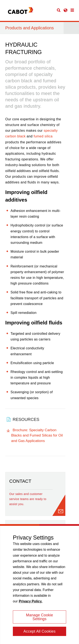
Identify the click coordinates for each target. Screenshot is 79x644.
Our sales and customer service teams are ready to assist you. (28, 499)
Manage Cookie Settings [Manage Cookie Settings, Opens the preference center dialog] (39, 619)
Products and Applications (29, 28)
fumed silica (43, 136)
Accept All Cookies (39, 633)
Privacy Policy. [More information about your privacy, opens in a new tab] (31, 603)
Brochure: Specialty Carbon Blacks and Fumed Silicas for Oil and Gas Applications (37, 435)
